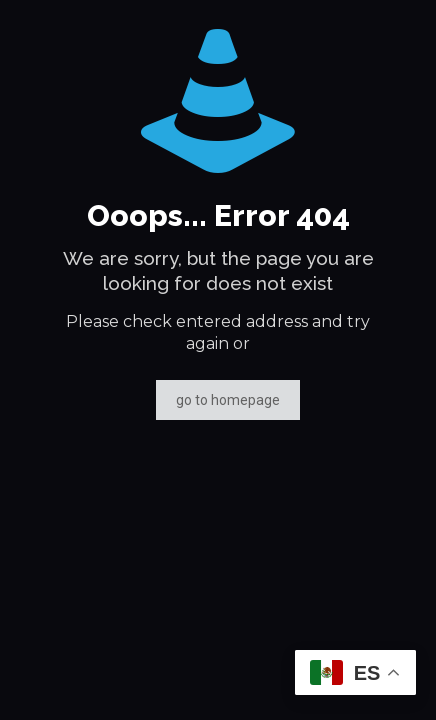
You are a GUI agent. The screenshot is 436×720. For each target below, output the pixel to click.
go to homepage (228, 400)
